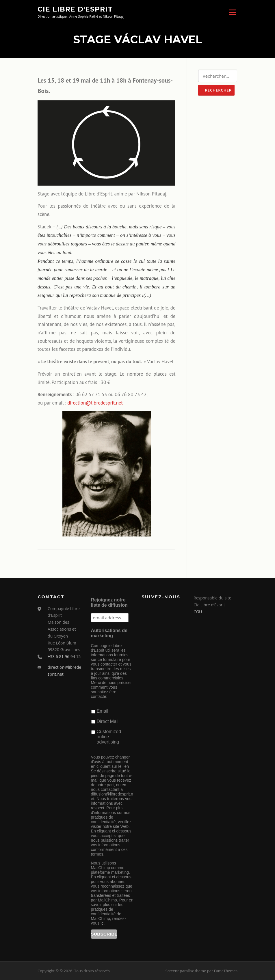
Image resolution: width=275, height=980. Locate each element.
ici (102, 923)
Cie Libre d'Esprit (75, 9)
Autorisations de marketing (109, 633)
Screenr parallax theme (186, 971)
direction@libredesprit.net (95, 403)
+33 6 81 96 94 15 (64, 656)
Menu (232, 12)
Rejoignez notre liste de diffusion (109, 602)
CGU (198, 612)
